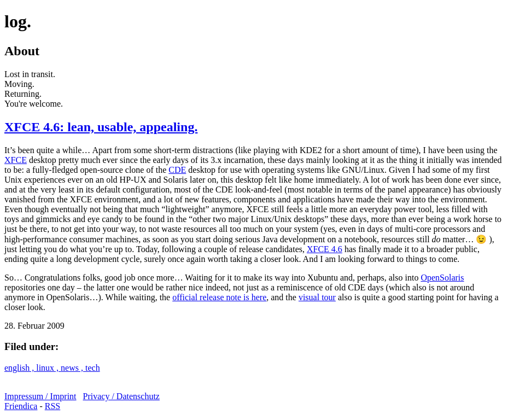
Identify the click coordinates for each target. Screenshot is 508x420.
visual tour (317, 297)
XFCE (16, 160)
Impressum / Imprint (40, 396)
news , (73, 368)
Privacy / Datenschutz (121, 396)
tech (93, 368)
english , (20, 368)
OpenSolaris (442, 278)
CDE (177, 170)
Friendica (21, 406)
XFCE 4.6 (325, 249)
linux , (48, 368)
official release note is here (219, 297)
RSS (52, 406)
